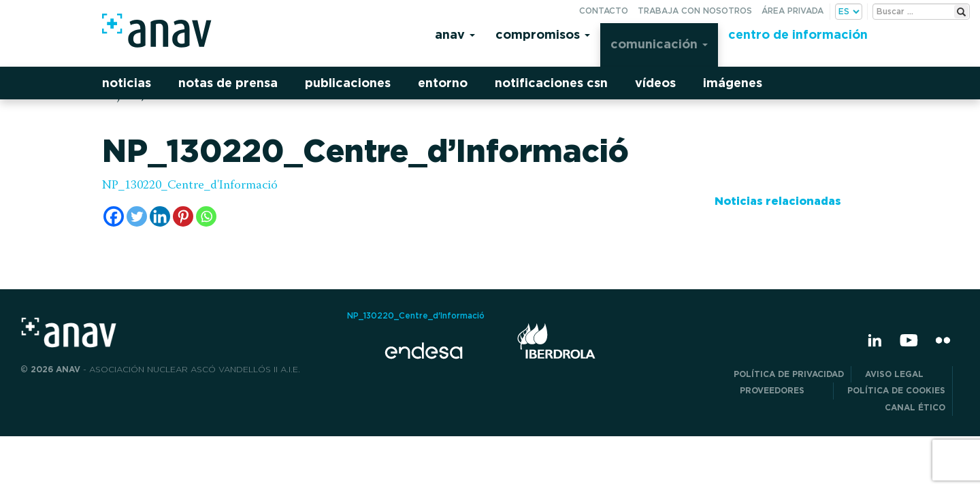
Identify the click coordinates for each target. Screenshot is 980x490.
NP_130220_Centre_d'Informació (190, 186)
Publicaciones (348, 83)
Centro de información (798, 34)
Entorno (443, 83)
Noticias (127, 83)
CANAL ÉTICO (915, 407)
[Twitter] (137, 216)
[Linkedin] (160, 216)
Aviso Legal (905, 374)
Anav (455, 34)
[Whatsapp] (206, 216)
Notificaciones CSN (551, 83)
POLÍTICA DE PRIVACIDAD (789, 374)
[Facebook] (114, 216)
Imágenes (733, 83)
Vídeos (655, 83)
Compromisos (543, 34)
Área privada (793, 11)
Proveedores (783, 390)
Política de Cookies (896, 390)
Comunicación (659, 44)
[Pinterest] (183, 216)
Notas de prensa (228, 83)
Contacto (604, 11)
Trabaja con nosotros (695, 11)
